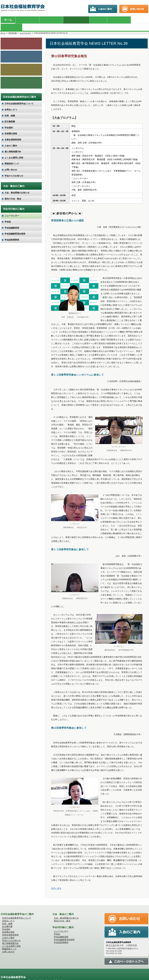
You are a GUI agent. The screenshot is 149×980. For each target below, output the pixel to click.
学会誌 (8, 215)
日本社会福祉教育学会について (19, 97)
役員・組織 (10, 109)
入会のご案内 (21, 63)
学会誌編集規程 (12, 221)
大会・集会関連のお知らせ (17, 186)
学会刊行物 (13, 25)
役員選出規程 (11, 127)
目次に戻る (56, 881)
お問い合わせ (11, 163)
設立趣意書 (10, 115)
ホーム (3, 25)
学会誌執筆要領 (12, 233)
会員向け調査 (21, 76)
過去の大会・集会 (13, 192)
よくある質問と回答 (14, 151)
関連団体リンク (12, 157)
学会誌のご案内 (21, 49)
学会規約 (9, 121)
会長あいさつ (11, 103)
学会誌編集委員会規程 (15, 227)
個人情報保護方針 (13, 145)
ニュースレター (25, 25)
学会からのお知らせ (21, 36)
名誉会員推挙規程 (13, 133)
